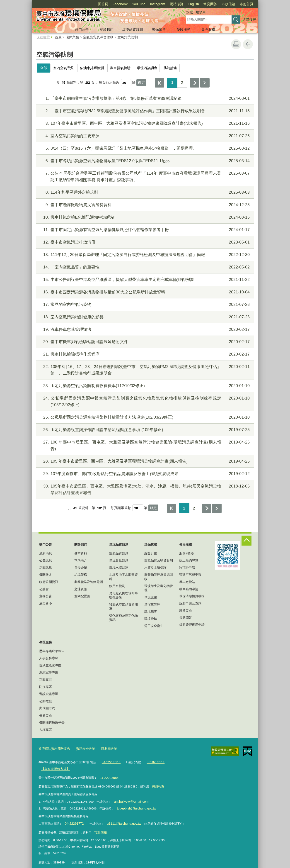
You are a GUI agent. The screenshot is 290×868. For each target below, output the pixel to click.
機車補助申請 (189, 589)
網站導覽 (176, 4)
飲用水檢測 (117, 586)
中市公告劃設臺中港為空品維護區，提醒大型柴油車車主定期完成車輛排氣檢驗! (144, 280)
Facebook (120, 4)
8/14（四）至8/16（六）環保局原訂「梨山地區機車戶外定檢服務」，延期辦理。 (144, 148)
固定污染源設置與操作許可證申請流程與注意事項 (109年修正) (144, 430)
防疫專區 (46, 687)
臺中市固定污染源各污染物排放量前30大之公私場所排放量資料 (144, 292)
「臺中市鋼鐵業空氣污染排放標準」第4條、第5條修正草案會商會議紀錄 (144, 99)
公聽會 (44, 589)
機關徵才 (46, 575)
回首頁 (103, 4)
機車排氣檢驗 (120, 68)
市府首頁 (246, 4)
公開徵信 (46, 701)
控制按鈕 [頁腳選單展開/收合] (246, 541)
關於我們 (106, 29)
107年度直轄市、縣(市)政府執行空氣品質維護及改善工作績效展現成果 (144, 474)
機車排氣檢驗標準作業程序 (144, 354)
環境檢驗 (151, 619)
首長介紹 (81, 568)
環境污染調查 (147, 68)
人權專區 (46, 730)
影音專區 (186, 610)
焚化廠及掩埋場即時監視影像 (123, 595)
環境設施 (151, 597)
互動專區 (46, 680)
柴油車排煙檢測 (92, 68)
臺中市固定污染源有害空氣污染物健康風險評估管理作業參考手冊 (144, 230)
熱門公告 (82, 29)
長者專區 (46, 715)
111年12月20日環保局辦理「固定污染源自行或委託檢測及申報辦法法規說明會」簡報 (144, 255)
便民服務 (184, 29)
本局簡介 (81, 560)
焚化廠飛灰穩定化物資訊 (123, 618)
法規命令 (46, 603)
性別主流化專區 (50, 665)
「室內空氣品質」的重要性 (144, 267)
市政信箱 (228, 4)
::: (30, 2)
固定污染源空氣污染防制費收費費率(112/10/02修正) (144, 386)
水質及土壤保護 (155, 568)
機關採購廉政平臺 (52, 722)
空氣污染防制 (128, 37)
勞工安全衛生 (154, 626)
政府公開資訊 (49, 582)
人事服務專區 (49, 658)
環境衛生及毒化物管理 (159, 588)
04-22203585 (108, 776)
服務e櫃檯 (186, 553)
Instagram (158, 4)
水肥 (190, 12)
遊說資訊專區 (49, 694)
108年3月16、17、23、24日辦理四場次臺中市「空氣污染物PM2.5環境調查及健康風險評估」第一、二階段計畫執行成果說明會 (144, 369)
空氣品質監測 (119, 553)
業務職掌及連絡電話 (89, 582)
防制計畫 (170, 68)
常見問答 (210, 4)
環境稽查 (151, 612)
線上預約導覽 (189, 560)
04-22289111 (110, 761)
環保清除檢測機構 (192, 596)
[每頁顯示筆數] (126, 83)
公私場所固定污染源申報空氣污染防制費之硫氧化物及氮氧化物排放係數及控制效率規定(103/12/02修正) (144, 401)
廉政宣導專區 (49, 672)
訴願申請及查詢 (190, 603)
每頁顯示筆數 (109, 82)
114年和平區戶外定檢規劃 (144, 192)
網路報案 (157, 784)
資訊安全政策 (83, 748)
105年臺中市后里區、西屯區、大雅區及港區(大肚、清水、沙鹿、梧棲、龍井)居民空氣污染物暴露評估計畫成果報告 (144, 489)
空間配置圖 (82, 596)
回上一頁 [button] (248, 44)
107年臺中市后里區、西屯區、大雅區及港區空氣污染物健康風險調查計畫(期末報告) (144, 123)
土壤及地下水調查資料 (123, 577)
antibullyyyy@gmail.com (130, 798)
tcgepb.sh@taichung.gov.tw (135, 804)
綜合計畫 (151, 553)
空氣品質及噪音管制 (98, 37)
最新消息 (46, 553)
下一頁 (195, 83)
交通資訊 (81, 589)
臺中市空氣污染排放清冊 (144, 242)
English (193, 4)
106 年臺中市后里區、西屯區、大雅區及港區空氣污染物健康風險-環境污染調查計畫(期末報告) (144, 445)
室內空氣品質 (63, 68)
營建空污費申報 (190, 575)
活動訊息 (46, 568)
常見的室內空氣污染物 (144, 305)
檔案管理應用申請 (192, 625)
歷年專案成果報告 (52, 651)
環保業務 (159, 29)
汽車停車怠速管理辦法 (144, 330)
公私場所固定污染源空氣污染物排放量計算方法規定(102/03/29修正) (144, 417)
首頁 (58, 37)
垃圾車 (201, 12)
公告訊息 (46, 560)
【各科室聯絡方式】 (54, 767)
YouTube (139, 4)
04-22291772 (73, 819)
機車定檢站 (187, 582)
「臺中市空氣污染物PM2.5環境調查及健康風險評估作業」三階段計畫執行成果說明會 (144, 111)
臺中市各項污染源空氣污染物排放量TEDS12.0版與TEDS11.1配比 (144, 161)
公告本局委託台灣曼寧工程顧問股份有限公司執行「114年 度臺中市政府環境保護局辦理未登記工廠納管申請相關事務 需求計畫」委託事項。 (144, 176)
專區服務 (208, 29)
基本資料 (81, 553)
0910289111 (153, 761)
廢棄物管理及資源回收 (159, 577)
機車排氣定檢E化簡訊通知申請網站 (144, 217)
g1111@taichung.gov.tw (120, 819)
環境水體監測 (119, 568)
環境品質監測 (133, 29)
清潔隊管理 (152, 605)
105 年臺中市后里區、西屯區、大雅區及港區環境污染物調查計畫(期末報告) (144, 461)
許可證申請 (187, 568)
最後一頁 (205, 83)
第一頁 (159, 83)
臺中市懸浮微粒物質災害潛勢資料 (144, 205)
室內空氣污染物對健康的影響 (144, 317)
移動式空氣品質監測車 (123, 607)
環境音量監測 (119, 560)
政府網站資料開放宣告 (53, 748)
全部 (43, 68)
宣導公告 (46, 596)
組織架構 (81, 575)
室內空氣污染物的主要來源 (144, 136)
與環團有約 (47, 708)
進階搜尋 (249, 19)
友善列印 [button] (236, 44)
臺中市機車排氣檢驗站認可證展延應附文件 (144, 342)
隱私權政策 (105, 748)
